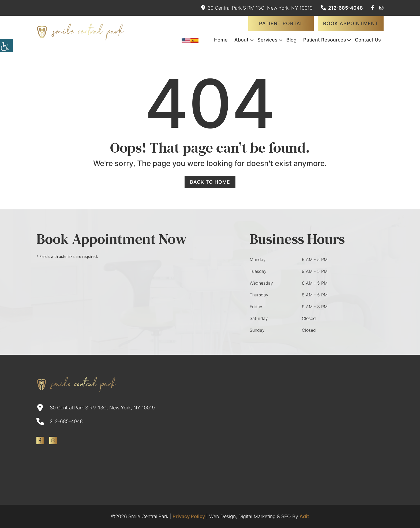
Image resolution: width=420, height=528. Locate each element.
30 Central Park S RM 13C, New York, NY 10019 (257, 8)
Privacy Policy (189, 516)
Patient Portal (281, 23)
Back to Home (210, 182)
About (241, 40)
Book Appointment (351, 23)
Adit (304, 516)
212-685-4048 (342, 8)
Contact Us (368, 40)
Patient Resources (325, 40)
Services (267, 40)
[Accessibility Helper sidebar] (6, 46)
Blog (291, 40)
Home (221, 40)
